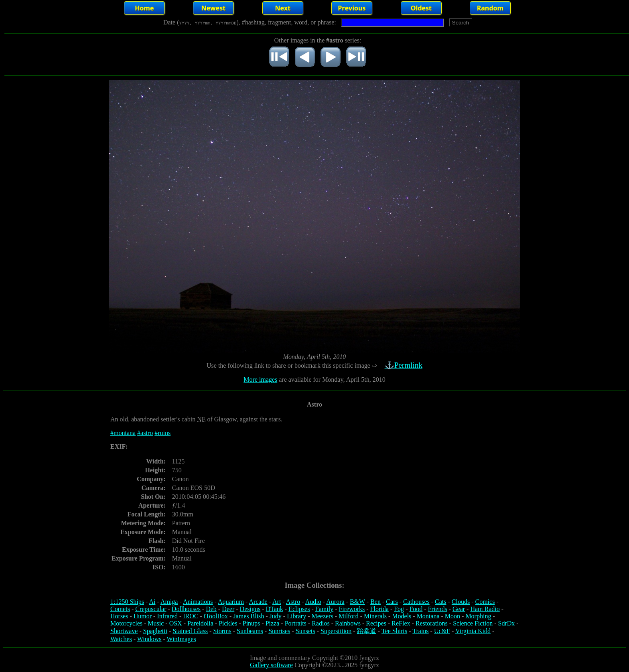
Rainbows (348, 623)
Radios (321, 623)
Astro (293, 602)
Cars (392, 602)
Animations (198, 602)
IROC (191, 616)
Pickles (228, 623)
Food (416, 609)
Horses (119, 616)
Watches (121, 639)
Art (277, 602)
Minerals (375, 616)
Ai (152, 602)
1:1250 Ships (127, 602)
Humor (143, 616)
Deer (228, 609)
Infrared (167, 616)
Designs (250, 609)
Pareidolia (200, 623)
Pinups (252, 623)
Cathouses (416, 602)
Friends (438, 609)
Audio (313, 602)
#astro (145, 433)
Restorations (432, 623)
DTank (274, 609)
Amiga (169, 602)
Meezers (322, 616)
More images (260, 380)
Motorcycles (126, 623)
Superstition (336, 631)
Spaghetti (155, 631)
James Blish (249, 616)
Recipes (376, 623)
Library (296, 616)
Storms (222, 631)
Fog (399, 609)
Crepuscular (151, 609)
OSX (176, 623)
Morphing (478, 616)
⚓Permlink (404, 365)
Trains (420, 631)
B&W (357, 602)
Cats (440, 602)
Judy (276, 616)
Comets (120, 609)
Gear (459, 609)
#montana (123, 433)
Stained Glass (191, 631)
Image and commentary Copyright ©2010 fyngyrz (314, 658)
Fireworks (352, 609)
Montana (428, 616)
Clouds (461, 602)
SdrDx (507, 623)
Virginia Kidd (473, 631)
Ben (375, 602)
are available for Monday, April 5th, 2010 (331, 380)
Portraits (296, 623)
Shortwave (124, 631)
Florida (379, 609)
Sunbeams (250, 631)
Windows (149, 639)
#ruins (162, 433)
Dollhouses (186, 609)
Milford (349, 616)
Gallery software (271, 665)
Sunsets (305, 631)
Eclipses (299, 609)
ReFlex (401, 623)
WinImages (182, 639)
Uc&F (442, 631)
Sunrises (279, 631)
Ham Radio (485, 609)
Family (324, 609)
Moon (452, 616)
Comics (485, 602)
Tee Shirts (394, 631)
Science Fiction (473, 623)
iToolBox (216, 616)
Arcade (258, 602)
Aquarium (231, 602)
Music (156, 623)
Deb (211, 609)
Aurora (335, 602)
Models (402, 616)
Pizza (273, 623)
